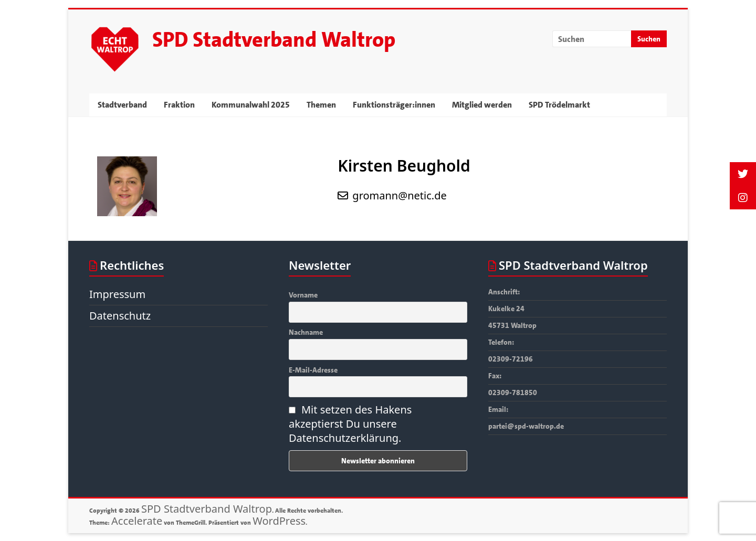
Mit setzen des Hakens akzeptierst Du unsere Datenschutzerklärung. (350, 424)
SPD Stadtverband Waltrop (274, 40)
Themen (321, 105)
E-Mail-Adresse (313, 370)
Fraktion (179, 105)
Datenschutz (120, 316)
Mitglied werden (482, 105)
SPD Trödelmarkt (559, 105)
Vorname (303, 295)
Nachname (306, 332)
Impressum (117, 294)
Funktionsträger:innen (394, 105)
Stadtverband (122, 105)
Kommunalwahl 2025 (251, 105)
